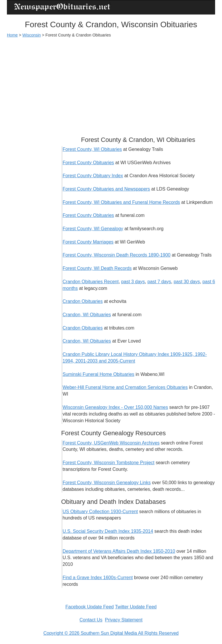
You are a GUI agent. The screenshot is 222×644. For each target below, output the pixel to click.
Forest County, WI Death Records (97, 268)
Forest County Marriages (88, 242)
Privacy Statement (124, 620)
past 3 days (133, 282)
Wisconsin (32, 35)
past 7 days (159, 282)
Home (12, 35)
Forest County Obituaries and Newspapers (106, 189)
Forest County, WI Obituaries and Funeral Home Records (121, 202)
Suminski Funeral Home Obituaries (99, 374)
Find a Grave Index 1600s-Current (98, 578)
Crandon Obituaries (83, 301)
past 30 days (187, 282)
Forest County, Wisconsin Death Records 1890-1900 (117, 255)
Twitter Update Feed (136, 607)
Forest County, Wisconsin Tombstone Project (109, 463)
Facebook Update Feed (89, 607)
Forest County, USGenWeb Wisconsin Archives (111, 443)
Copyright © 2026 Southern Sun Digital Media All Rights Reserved (111, 633)
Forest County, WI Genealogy (93, 229)
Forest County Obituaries (88, 163)
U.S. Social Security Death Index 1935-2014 (108, 531)
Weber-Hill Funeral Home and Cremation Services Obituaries (125, 387)
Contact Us (91, 620)
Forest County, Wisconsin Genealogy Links (107, 483)
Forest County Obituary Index (93, 176)
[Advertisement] (111, 84)
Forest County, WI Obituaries (92, 149)
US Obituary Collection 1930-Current (100, 512)
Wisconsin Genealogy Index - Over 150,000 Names (115, 407)
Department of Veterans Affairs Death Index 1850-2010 (119, 551)
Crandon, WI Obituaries (87, 315)
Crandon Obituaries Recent (91, 282)
